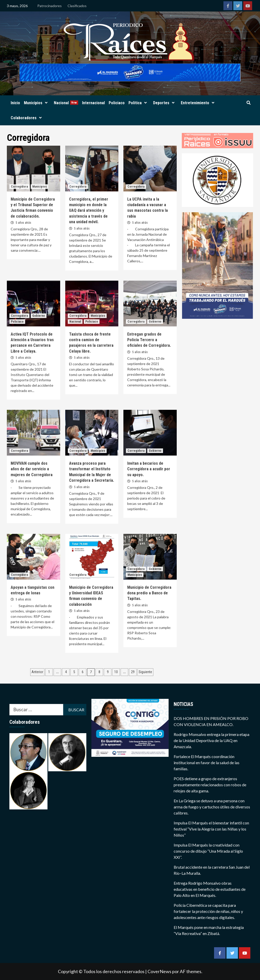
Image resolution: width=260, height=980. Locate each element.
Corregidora (19, 187)
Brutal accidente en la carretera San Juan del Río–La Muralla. (212, 870)
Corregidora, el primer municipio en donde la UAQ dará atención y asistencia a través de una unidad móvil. (89, 211)
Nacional (66, 103)
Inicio (15, 103)
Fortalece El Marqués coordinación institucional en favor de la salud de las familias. (207, 763)
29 (133, 672)
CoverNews (159, 971)
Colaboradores (27, 118)
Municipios (37, 103)
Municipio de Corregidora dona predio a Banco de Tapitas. (149, 593)
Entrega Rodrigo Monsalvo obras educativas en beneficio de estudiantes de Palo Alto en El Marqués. (210, 889)
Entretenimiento (199, 103)
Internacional (93, 103)
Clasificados (77, 6)
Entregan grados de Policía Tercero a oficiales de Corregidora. (149, 340)
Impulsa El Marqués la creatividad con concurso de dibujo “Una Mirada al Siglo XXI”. (208, 851)
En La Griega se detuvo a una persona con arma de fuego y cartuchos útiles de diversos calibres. (212, 807)
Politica (139, 103)
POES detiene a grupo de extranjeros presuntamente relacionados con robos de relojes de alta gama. (210, 785)
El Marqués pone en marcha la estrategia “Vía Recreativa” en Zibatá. (209, 930)
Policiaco (117, 103)
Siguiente (145, 672)
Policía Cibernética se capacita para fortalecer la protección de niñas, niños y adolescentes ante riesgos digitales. (208, 911)
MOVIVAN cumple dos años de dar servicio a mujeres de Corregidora (32, 469)
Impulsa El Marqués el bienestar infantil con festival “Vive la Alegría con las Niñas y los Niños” (211, 829)
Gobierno (39, 316)
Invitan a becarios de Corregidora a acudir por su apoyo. (149, 469)
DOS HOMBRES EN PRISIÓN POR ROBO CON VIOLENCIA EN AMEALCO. (211, 721)
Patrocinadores (50, 6)
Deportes (165, 103)
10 (116, 672)
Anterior (37, 672)
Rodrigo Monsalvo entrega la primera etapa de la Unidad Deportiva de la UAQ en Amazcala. (212, 740)
